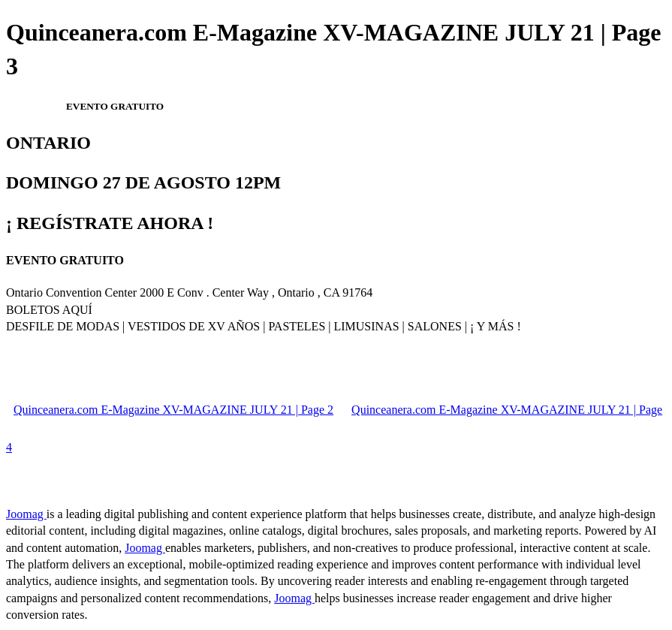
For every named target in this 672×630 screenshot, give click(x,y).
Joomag (26, 514)
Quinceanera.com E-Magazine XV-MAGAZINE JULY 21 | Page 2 (173, 410)
